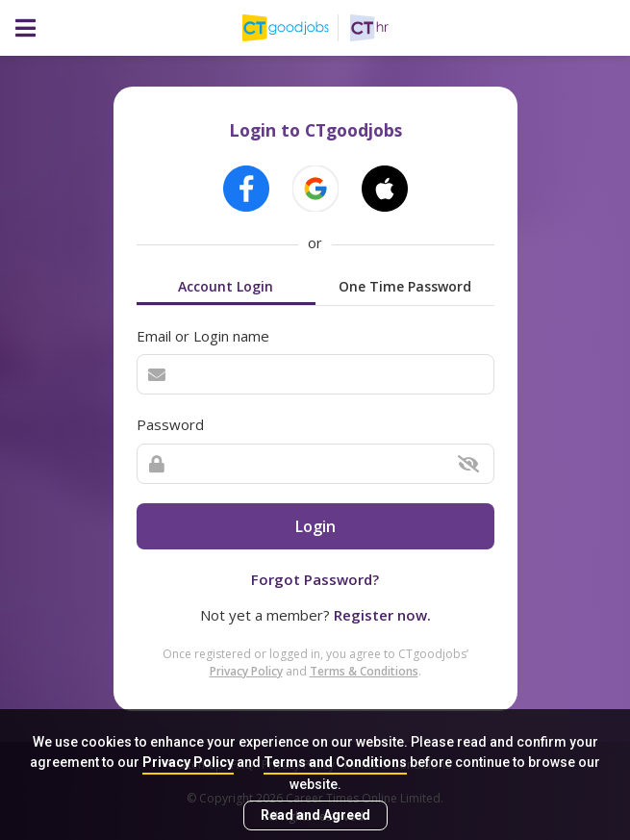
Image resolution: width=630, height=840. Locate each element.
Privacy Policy (188, 762)
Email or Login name (203, 336)
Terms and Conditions (335, 762)
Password (170, 424)
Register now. (382, 615)
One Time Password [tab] (405, 286)
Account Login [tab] (226, 286)
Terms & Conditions (364, 671)
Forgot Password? (315, 579)
